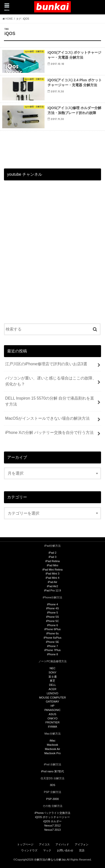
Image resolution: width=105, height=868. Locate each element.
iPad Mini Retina (52, 570)
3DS (52, 785)
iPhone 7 (52, 646)
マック (47, 850)
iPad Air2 (53, 586)
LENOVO (53, 693)
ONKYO (52, 718)
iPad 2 (52, 553)
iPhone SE (53, 642)
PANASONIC (52, 710)
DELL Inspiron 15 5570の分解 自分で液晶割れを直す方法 (50, 401)
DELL (52, 685)
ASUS (52, 714)
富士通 (53, 677)
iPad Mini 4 (52, 578)
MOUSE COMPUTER (52, 698)
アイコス (44, 844)
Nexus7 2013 (52, 830)
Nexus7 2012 (52, 826)
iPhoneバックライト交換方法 (53, 813)
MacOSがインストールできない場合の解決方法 (47, 418)
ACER (52, 689)
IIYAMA (52, 727)
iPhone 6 (52, 625)
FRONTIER (52, 722)
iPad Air (53, 582)
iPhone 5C (52, 621)
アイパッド (62, 844)
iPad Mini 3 (52, 574)
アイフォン (82, 844)
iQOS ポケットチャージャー (52, 817)
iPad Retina (52, 561)
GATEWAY (52, 702)
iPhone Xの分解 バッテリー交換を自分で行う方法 (49, 433)
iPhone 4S (52, 608)
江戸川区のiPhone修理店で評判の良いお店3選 (46, 364)
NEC (52, 668)
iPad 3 (52, 557)
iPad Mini (52, 565)
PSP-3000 (53, 799)
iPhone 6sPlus (52, 638)
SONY (52, 672)
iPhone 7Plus (52, 650)
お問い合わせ (65, 850)
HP (52, 706)
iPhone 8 (52, 654)
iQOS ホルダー (52, 821)
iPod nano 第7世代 (53, 771)
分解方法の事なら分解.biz (50, 860)
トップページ (25, 844)
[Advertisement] (52, 257)
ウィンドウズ (29, 850)
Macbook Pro (52, 753)
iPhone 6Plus (52, 629)
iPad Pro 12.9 (52, 590)
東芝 (52, 681)
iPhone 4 (52, 604)
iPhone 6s (52, 633)
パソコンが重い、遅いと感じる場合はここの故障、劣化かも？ (51, 381)
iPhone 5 (52, 613)
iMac (52, 741)
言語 (82, 850)
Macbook (52, 745)
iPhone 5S (52, 617)
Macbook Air (52, 749)
